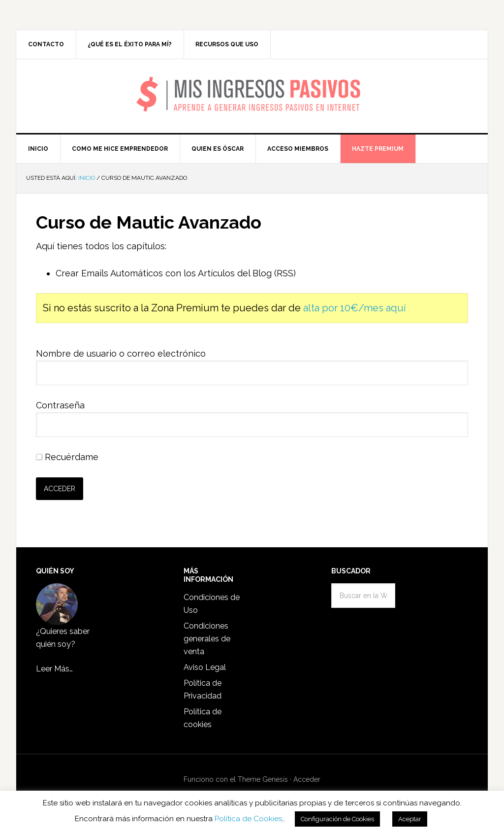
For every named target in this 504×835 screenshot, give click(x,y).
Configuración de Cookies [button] (337, 819)
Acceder (307, 779)
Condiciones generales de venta (207, 639)
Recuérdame (67, 457)
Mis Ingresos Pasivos (252, 82)
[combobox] (363, 596)
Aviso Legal (205, 667)
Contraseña (60, 405)
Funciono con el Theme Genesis (236, 779)
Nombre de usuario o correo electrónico (121, 353)
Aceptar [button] (410, 819)
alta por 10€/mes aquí (355, 308)
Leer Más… (54, 669)
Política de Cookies (248, 819)
